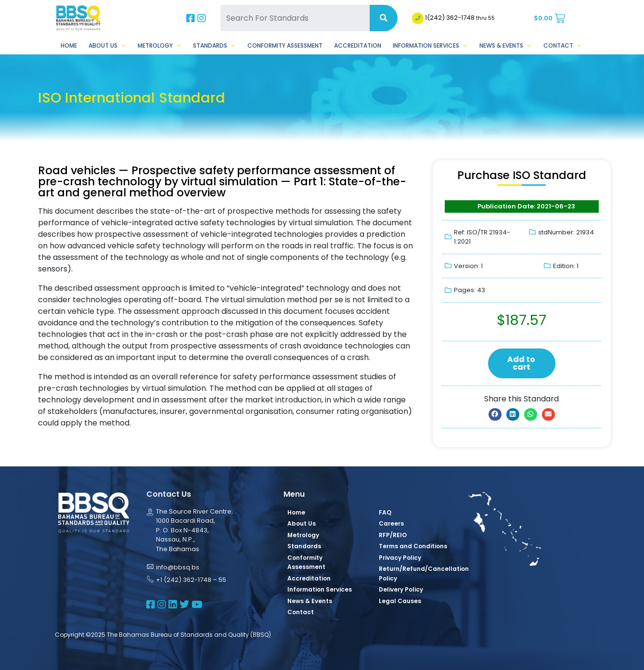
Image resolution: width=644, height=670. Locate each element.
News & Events (506, 46)
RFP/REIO (393, 535)
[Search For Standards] (295, 18)
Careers (391, 523)
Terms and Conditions (413, 546)
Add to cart (521, 363)
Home (69, 45)
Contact (563, 46)
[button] (495, 414)
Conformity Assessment (285, 45)
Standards (214, 46)
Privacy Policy (400, 558)
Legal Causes (400, 601)
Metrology (160, 46)
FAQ (385, 512)
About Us (107, 46)
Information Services (430, 46)
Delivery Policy (401, 589)
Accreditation (358, 45)
